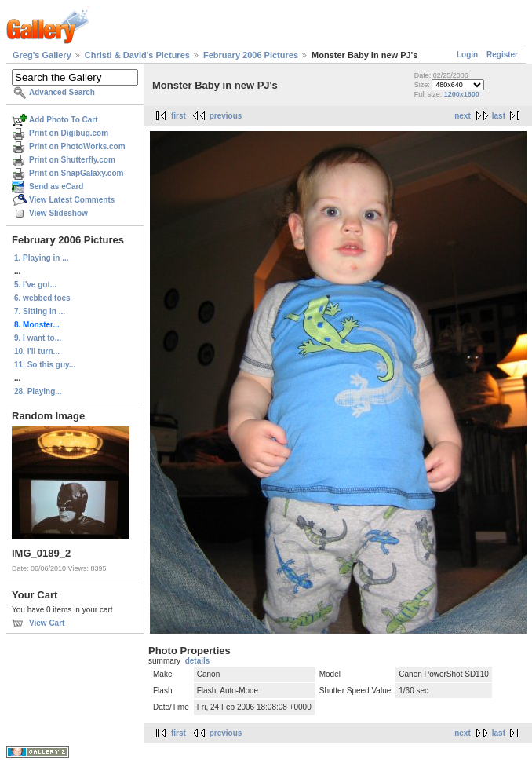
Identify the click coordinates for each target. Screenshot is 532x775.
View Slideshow (58, 213)
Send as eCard (56, 186)
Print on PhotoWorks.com (77, 146)
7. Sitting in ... (40, 311)
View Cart (47, 623)
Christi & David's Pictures (137, 55)
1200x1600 (462, 94)
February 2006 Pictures (251, 55)
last (499, 116)
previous (226, 116)
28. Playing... (38, 391)
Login (467, 55)
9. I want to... (38, 338)
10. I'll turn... (37, 351)
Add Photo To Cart (64, 120)
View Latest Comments (72, 200)
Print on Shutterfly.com (72, 160)
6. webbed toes (42, 298)
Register (502, 55)
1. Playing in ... (41, 258)
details (198, 661)
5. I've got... (35, 285)
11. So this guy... (45, 365)
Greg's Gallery (42, 55)
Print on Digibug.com (69, 133)
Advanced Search (62, 92)
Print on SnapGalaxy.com (76, 173)
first (179, 116)
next (463, 116)
